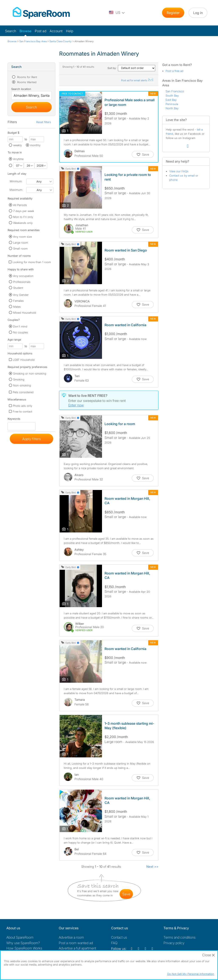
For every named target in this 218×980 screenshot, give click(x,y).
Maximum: (16, 190)
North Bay (172, 108)
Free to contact (22, 411)
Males (17, 307)
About (20, 937)
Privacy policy (174, 943)
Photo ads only (22, 406)
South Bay (172, 95)
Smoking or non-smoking (30, 373)
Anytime (18, 159)
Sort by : (131, 68)
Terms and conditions (180, 937)
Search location (21, 89)
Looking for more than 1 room (32, 262)
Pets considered (23, 392)
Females (18, 301)
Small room (20, 249)
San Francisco (175, 91)
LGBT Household (24, 360)
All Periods (20, 205)
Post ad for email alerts (137, 80)
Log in (198, 13)
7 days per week (24, 211)
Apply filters (31, 439)
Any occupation (23, 276)
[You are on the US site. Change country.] (117, 13)
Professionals (22, 282)
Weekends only (23, 223)
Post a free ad (175, 71)
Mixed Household (25, 313)
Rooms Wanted (26, 82)
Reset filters (44, 122)
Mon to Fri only (23, 217)
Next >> (152, 867)
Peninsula (172, 104)
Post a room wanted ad (76, 943)
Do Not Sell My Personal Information (191, 974)
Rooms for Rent (27, 77)
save (126, 894)
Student (18, 288)
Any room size (22, 237)
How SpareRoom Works (24, 948)
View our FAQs (179, 171)
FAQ (114, 943)
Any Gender (21, 295)
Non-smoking (22, 385)
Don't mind (20, 326)
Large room (21, 243)
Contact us (119, 937)
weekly (17, 145)
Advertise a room (71, 937)
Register (173, 13)
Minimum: (16, 181)
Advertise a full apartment (77, 948)
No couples (21, 332)
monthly (35, 145)
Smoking (19, 379)
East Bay (171, 100)
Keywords (14, 420)
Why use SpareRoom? (23, 943)
